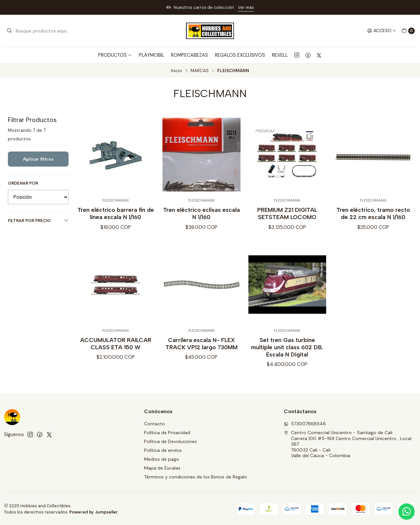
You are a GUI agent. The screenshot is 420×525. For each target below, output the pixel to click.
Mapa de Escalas (162, 468)
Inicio (177, 71)
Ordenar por (23, 183)
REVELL (280, 55)
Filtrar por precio (38, 221)
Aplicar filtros (38, 159)
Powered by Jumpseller (94, 512)
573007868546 (305, 424)
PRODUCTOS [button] (115, 55)
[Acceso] (382, 31)
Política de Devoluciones (170, 441)
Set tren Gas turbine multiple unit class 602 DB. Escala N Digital (287, 351)
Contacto (155, 424)
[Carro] (408, 31)
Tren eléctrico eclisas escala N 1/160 (201, 213)
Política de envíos (163, 450)
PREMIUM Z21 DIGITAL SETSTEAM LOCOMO (287, 213)
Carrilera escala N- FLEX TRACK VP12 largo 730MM (201, 347)
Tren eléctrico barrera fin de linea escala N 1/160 (116, 213)
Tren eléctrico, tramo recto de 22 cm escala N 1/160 (373, 213)
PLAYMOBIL (151, 55)
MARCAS (200, 71)
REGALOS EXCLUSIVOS (240, 55)
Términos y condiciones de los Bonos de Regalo (196, 477)
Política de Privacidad (167, 433)
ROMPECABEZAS (189, 55)
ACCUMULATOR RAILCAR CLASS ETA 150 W (116, 347)
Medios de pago (162, 459)
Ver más (246, 7)
